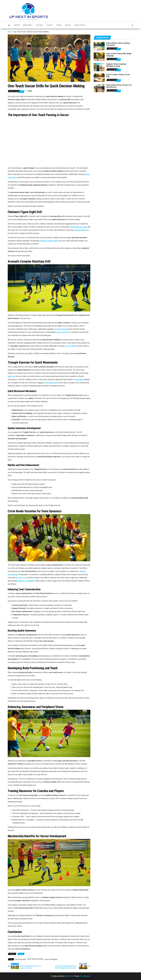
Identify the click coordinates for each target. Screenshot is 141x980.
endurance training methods (49, 241)
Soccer (17, 25)
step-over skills (70, 346)
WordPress (69, 976)
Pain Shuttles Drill (51, 383)
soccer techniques (51, 959)
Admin (30, 91)
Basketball (28, 25)
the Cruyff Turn (21, 578)
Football (40, 25)
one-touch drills (20, 959)
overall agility (79, 379)
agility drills (12, 376)
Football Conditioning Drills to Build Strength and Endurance (66, 967)
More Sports (80, 25)
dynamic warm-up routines (78, 227)
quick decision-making (35, 959)
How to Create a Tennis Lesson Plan (118, 76)
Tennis (59, 25)
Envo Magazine (85, 976)
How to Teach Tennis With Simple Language (119, 55)
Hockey (50, 25)
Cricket (68, 25)
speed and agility (80, 230)
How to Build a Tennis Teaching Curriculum (118, 44)
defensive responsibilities (26, 581)
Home (10, 32)
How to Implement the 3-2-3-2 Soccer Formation (31, 967)
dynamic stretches (61, 329)
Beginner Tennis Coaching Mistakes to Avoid (116, 65)
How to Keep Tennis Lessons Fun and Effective (119, 86)
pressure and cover (63, 332)
